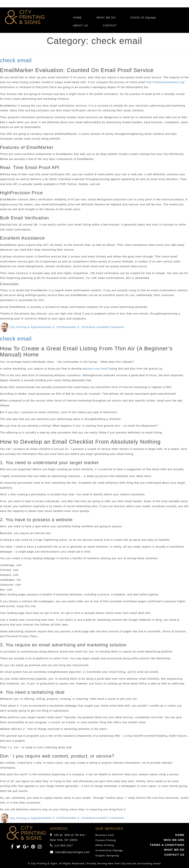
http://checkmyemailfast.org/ (166, 82)
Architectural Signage (109, 850)
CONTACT (110, 25)
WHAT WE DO (106, 18)
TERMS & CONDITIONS (167, 845)
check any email (97, 369)
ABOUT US (81, 25)
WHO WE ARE (174, 840)
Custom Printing (106, 840)
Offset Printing (105, 845)
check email (16, 60)
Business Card (105, 835)
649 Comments (114, 327)
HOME (77, 18)
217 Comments (114, 818)
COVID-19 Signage (143, 18)
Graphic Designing (107, 856)
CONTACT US (174, 855)
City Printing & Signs (24, 327)
